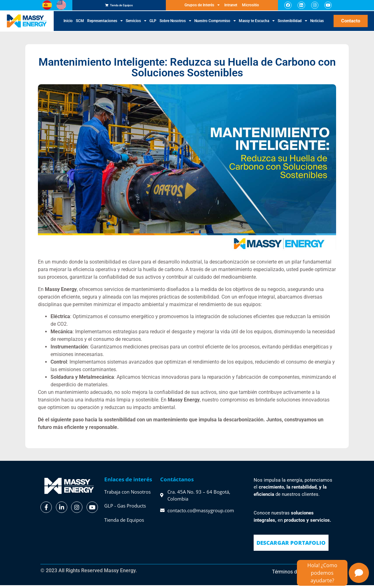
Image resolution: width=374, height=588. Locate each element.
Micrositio (250, 7)
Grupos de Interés (202, 7)
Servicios (136, 24)
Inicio (68, 24)
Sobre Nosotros (175, 24)
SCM (80, 24)
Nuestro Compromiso (215, 24)
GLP (153, 24)
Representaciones (105, 24)
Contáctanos (177, 482)
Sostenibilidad (292, 24)
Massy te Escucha (257, 24)
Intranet (231, 7)
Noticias (317, 24)
